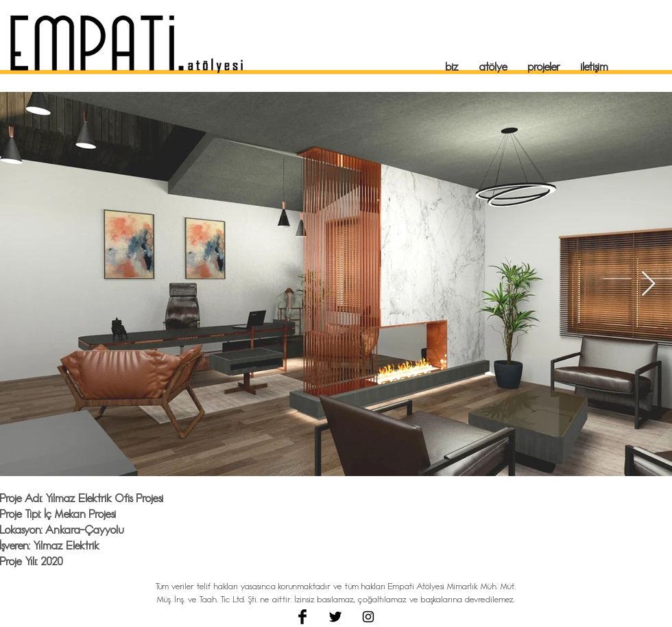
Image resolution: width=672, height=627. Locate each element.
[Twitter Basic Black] (335, 617)
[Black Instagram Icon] (368, 617)
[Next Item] (648, 284)
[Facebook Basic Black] (302, 617)
